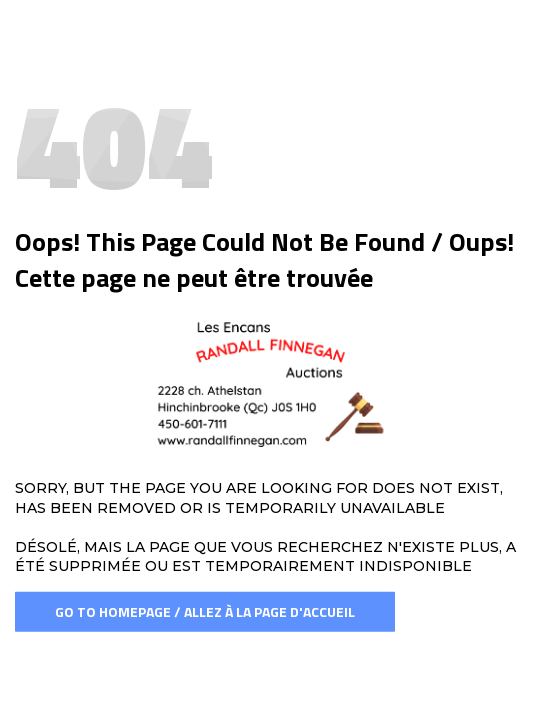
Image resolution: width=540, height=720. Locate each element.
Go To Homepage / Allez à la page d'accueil (205, 611)
